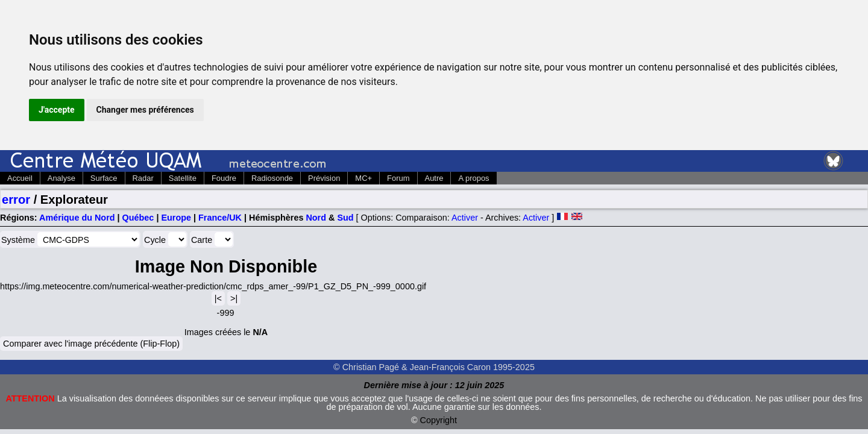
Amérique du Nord (77, 218)
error (16, 200)
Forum (398, 178)
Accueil (20, 178)
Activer (465, 218)
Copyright (439, 420)
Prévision (324, 178)
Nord (316, 218)
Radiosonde (272, 178)
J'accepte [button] (57, 110)
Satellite (183, 178)
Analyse (61, 178)
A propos (473, 178)
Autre (434, 178)
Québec (138, 218)
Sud (345, 218)
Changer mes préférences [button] (145, 110)
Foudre (224, 178)
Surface (104, 178)
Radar (143, 178)
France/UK (220, 218)
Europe (176, 218)
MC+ (363, 178)
